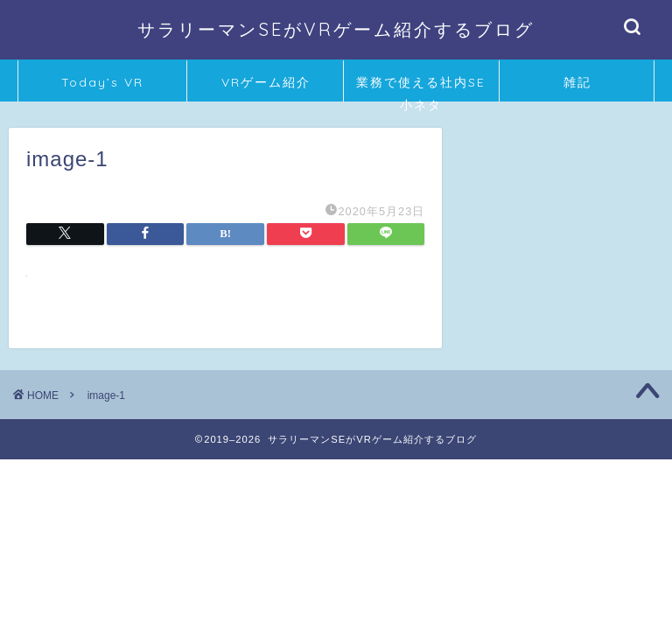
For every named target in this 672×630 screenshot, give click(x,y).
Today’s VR (102, 82)
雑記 (577, 82)
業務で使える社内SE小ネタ (421, 88)
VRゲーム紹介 (266, 82)
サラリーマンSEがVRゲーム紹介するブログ (336, 29)
